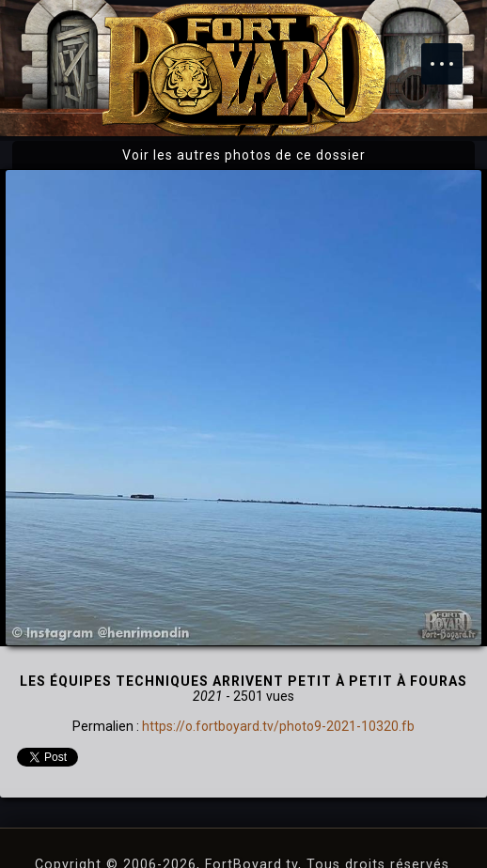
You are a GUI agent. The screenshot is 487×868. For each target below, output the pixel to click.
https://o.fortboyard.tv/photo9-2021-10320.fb (278, 726)
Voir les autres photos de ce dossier (244, 155)
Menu (451, 54)
